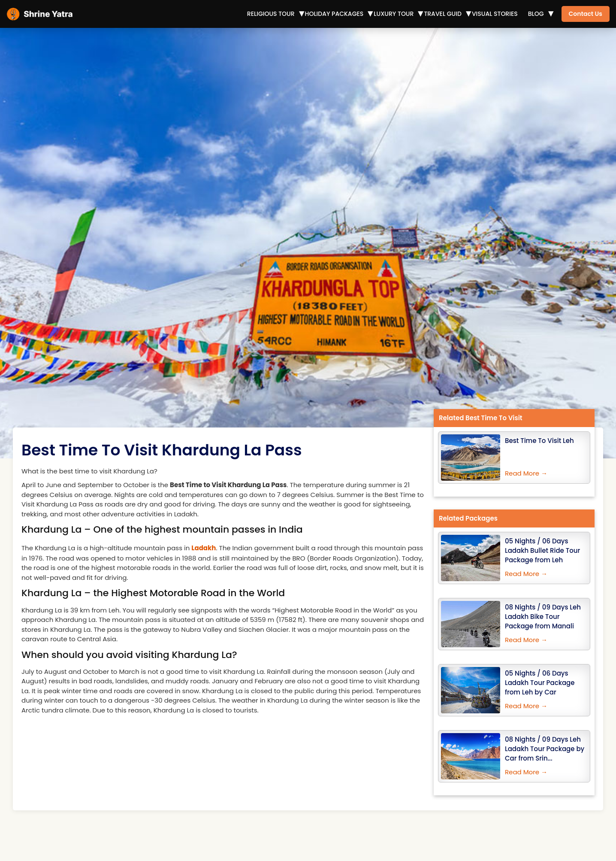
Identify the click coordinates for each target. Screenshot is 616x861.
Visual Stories (495, 14)
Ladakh (204, 548)
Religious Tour (271, 14)
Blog (536, 14)
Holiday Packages (334, 14)
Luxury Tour (394, 14)
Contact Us (586, 14)
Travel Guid (443, 14)
